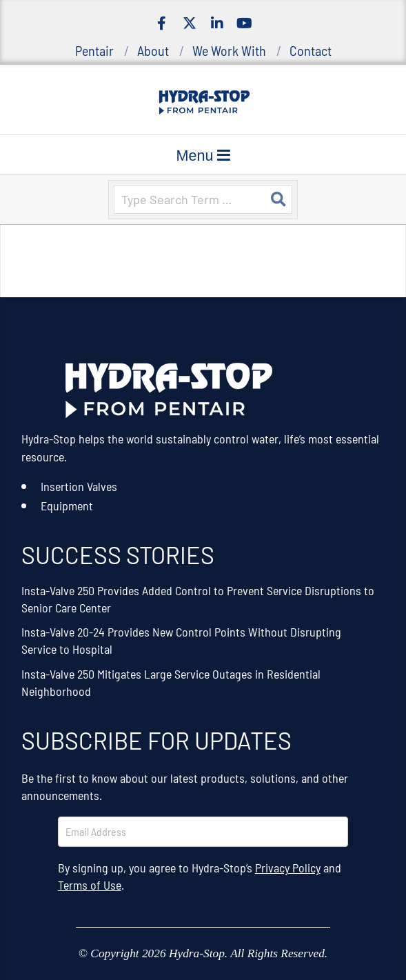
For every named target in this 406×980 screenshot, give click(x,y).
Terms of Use (90, 885)
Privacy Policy (288, 868)
